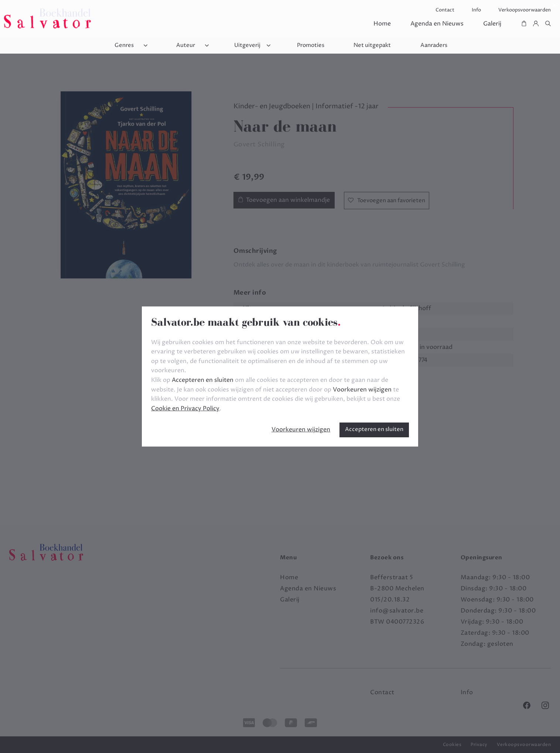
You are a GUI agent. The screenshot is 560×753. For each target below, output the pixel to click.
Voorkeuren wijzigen (301, 430)
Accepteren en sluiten (374, 429)
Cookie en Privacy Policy (185, 408)
